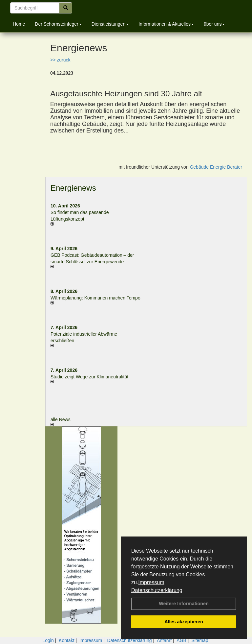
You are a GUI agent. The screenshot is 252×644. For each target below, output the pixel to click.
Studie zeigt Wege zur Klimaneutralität (89, 377)
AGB (181, 640)
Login (48, 640)
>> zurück (60, 60)
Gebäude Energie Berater (216, 167)
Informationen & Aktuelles (166, 24)
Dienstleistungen (110, 24)
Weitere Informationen (184, 604)
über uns (214, 24)
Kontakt (66, 640)
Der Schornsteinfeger (58, 24)
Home (19, 24)
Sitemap (200, 640)
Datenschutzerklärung (157, 590)
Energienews (73, 188)
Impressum (151, 582)
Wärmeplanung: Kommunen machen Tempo (95, 298)
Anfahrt (164, 640)
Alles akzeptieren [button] (184, 622)
